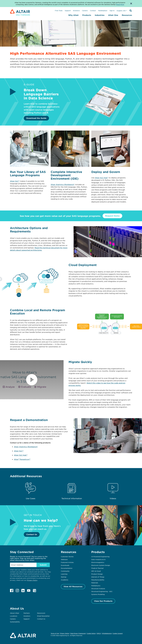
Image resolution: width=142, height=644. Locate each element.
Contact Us (32, 534)
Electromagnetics (98, 562)
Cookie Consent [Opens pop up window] (118, 633)
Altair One (113, 15)
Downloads (65, 565)
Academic (65, 580)
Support (68, 11)
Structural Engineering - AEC (102, 591)
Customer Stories (67, 557)
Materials (95, 583)
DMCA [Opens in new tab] (99, 633)
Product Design (97, 574)
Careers (85, 11)
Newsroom (41, 613)
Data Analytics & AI (98, 559)
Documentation (67, 568)
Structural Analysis (98, 588)
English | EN (121, 11)
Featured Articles (67, 562)
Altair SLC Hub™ (102, 178)
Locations (14, 616)
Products (87, 15)
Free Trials (59, 11)
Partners (27, 613)
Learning (64, 574)
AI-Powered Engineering (100, 557)
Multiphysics (96, 586)
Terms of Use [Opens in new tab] (55, 633)
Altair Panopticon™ (22, 459)
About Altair (15, 613)
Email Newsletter (43, 616)
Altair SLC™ (15, 181)
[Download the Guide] (105, 117)
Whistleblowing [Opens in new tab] (107, 633)
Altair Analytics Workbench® (63, 184)
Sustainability (15, 622)
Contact (93, 11)
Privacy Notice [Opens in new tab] (65, 633)
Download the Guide (36, 118)
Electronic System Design (101, 565)
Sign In (112, 11)
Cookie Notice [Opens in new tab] (91, 633)
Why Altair (73, 15)
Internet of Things (98, 577)
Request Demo (112, 216)
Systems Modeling (98, 594)
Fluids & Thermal (97, 568)
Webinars (64, 559)
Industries (100, 15)
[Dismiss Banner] (131, 4)
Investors (76, 11)
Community (65, 571)
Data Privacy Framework (78, 633)
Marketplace (103, 11)
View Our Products (103, 601)
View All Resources (73, 586)
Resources (127, 15)
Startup (64, 577)
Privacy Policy (32, 580)
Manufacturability (98, 580)
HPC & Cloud (96, 571)
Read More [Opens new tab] (120, 4)
